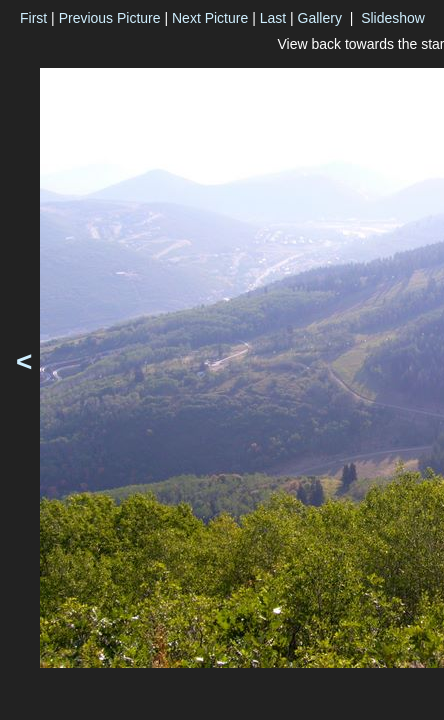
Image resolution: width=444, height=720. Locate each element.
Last (273, 18)
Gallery (320, 18)
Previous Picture (110, 18)
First (33, 18)
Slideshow (393, 18)
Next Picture (210, 18)
